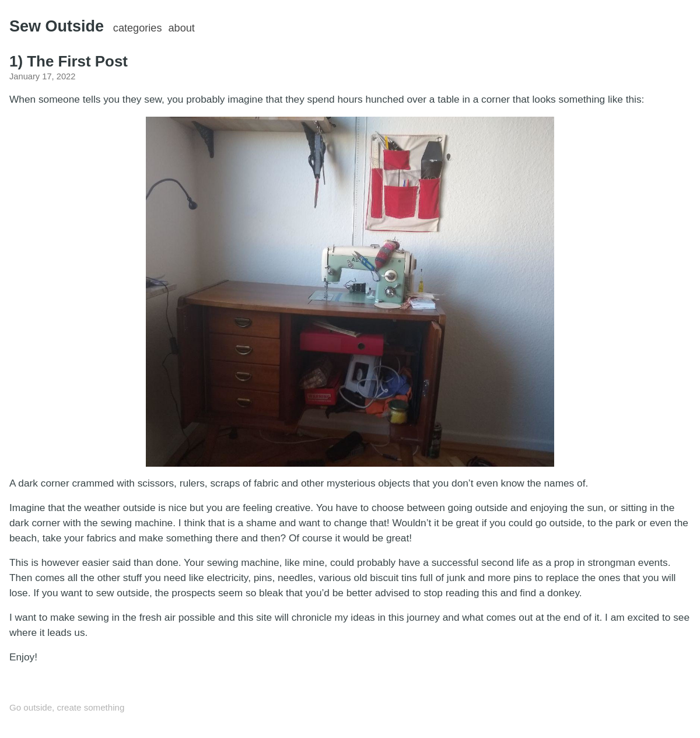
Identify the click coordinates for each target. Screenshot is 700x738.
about (182, 28)
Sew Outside (57, 26)
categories (138, 28)
